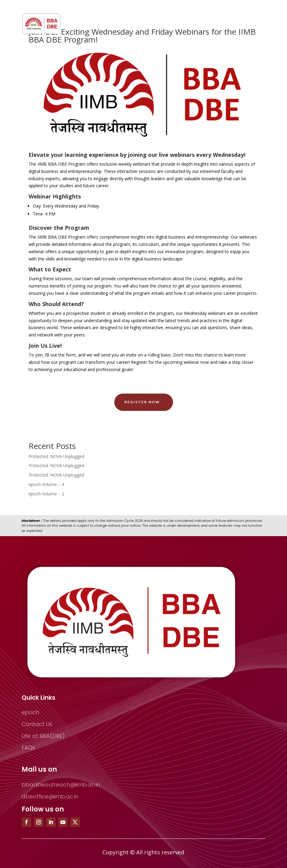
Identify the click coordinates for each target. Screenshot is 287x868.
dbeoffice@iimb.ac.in (50, 796)
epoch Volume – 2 (46, 494)
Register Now (142, 402)
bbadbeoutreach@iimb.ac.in (61, 785)
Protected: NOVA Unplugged (56, 456)
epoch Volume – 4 (46, 484)
